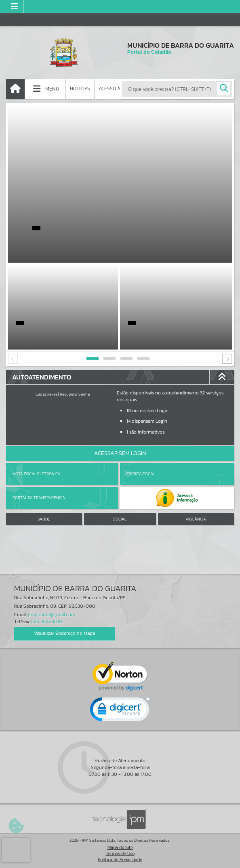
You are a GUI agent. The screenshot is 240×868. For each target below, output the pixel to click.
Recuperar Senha (75, 394)
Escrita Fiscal (141, 474)
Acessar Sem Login (120, 453)
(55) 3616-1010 (47, 622)
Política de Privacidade (120, 860)
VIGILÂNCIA (196, 519)
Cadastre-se (46, 394)
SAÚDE (44, 519)
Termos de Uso (120, 853)
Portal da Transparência (39, 498)
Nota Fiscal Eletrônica (37, 474)
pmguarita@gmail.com (52, 615)
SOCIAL (120, 519)
